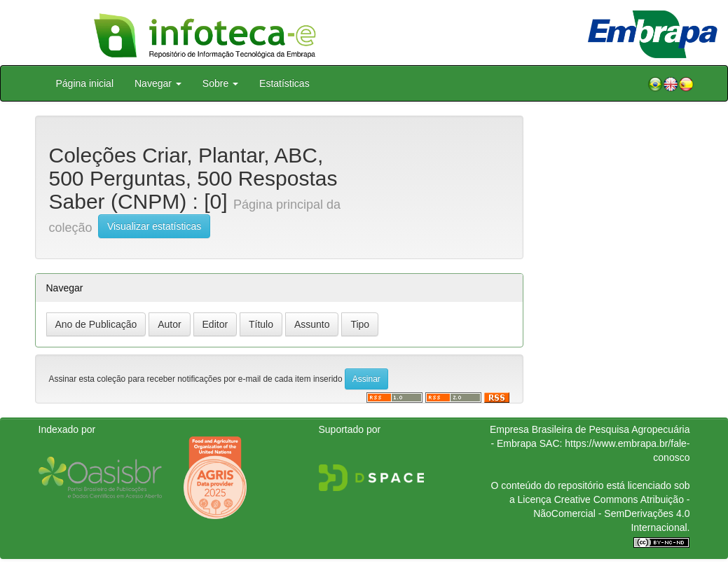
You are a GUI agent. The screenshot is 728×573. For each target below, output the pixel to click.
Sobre (220, 83)
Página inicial (85, 83)
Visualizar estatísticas (154, 226)
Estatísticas (284, 83)
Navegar (158, 83)
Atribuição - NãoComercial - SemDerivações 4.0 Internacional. (611, 513)
